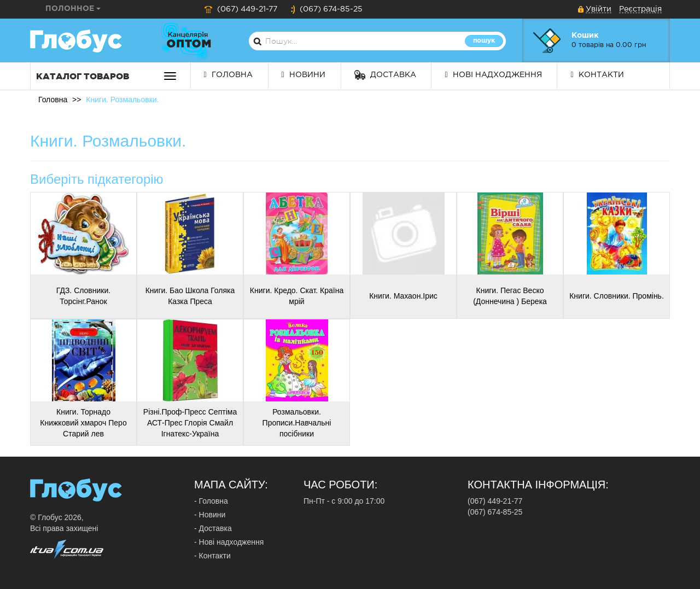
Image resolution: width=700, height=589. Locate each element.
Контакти (597, 75)
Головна (228, 75)
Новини (304, 75)
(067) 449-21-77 (241, 9)
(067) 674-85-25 (326, 9)
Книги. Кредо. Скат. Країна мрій (297, 296)
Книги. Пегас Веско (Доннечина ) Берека (510, 296)
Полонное (73, 9)
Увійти (599, 9)
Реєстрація (640, 9)
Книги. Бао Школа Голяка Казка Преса (190, 296)
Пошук (484, 41)
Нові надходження (493, 75)
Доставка (385, 75)
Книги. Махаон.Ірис (403, 296)
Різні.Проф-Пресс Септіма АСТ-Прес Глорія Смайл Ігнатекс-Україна (190, 423)
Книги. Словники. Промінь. (617, 296)
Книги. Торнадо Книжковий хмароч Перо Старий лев (83, 423)
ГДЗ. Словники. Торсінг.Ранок (83, 296)
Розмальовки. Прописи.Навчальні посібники (297, 423)
